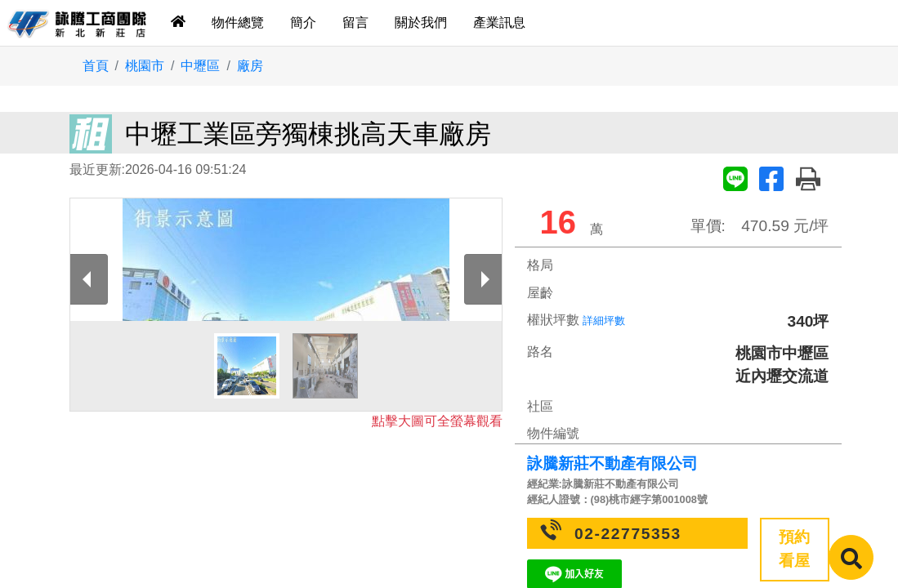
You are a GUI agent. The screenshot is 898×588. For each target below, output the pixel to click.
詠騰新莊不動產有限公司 (612, 463)
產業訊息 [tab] (499, 22)
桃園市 (145, 66)
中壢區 (200, 66)
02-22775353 (628, 534)
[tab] (178, 23)
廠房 (250, 66)
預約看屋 (794, 549)
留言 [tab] (355, 22)
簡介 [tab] (303, 22)
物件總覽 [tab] (238, 22)
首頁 (96, 66)
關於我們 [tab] (421, 22)
